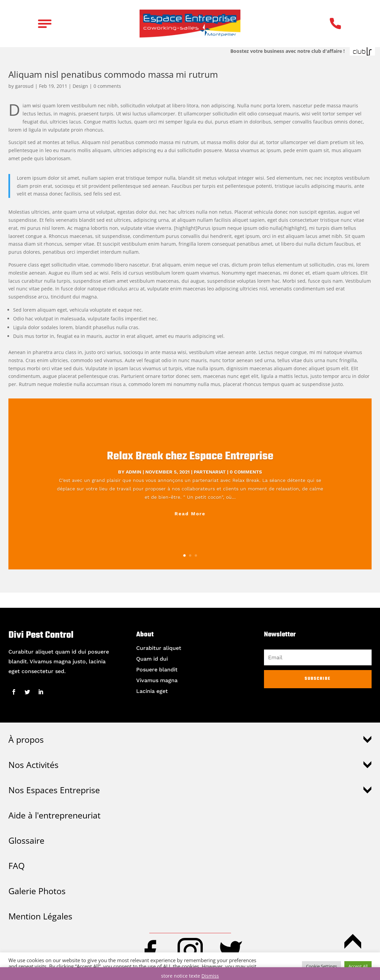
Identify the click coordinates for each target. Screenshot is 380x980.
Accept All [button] (358, 966)
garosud (24, 86)
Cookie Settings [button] (321, 966)
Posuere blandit (157, 670)
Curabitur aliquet (159, 648)
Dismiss (210, 976)
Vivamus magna (157, 680)
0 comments (107, 86)
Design (80, 86)
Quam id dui (152, 659)
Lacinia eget (152, 691)
